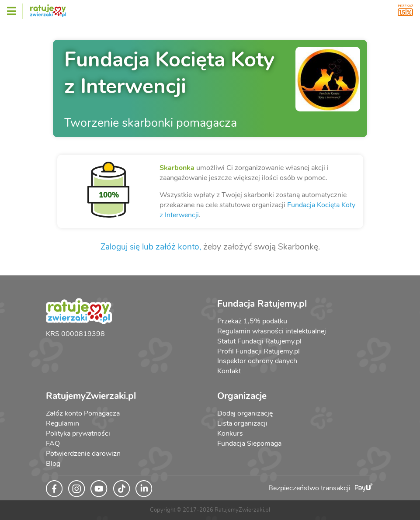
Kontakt (229, 371)
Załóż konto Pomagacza (83, 413)
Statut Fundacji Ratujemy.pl (259, 341)
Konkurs (230, 433)
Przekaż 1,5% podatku (252, 321)
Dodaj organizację (245, 413)
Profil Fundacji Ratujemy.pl (259, 351)
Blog (53, 464)
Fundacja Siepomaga (249, 444)
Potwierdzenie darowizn (83, 454)
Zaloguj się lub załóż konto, (151, 247)
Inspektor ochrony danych (257, 361)
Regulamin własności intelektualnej (272, 331)
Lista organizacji (242, 423)
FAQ (53, 444)
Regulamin (62, 423)
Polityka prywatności (78, 433)
